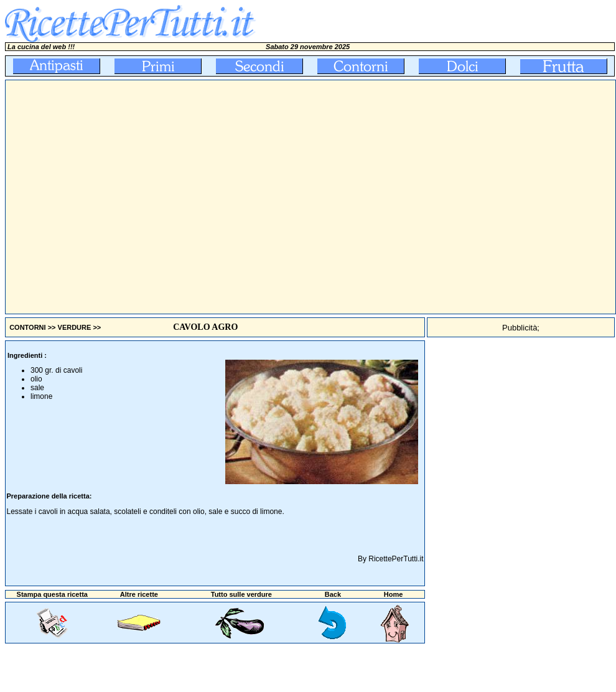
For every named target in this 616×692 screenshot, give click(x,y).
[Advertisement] (117, 197)
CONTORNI (27, 327)
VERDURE (75, 327)
